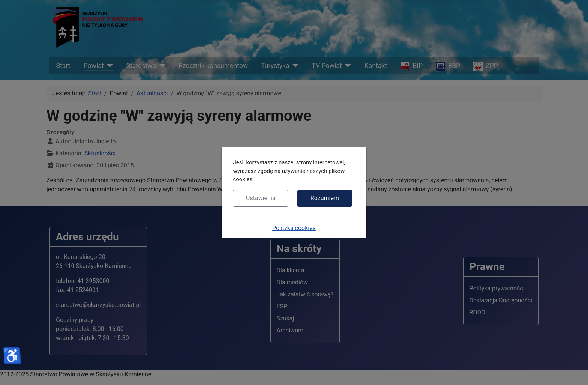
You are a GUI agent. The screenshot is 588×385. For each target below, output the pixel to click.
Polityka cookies (294, 228)
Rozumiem (325, 198)
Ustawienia (261, 198)
